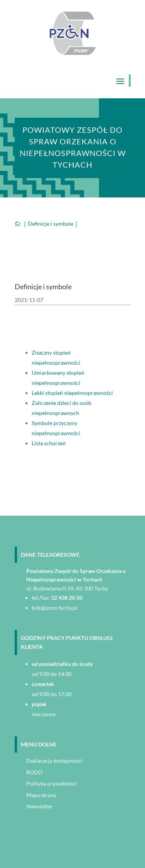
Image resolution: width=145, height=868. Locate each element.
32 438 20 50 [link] (67, 598)
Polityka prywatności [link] (52, 783)
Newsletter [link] (40, 806)
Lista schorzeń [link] (49, 443)
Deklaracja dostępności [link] (54, 761)
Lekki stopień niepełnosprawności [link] (72, 393)
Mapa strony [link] (41, 795)
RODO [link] (34, 772)
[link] (73, 53)
